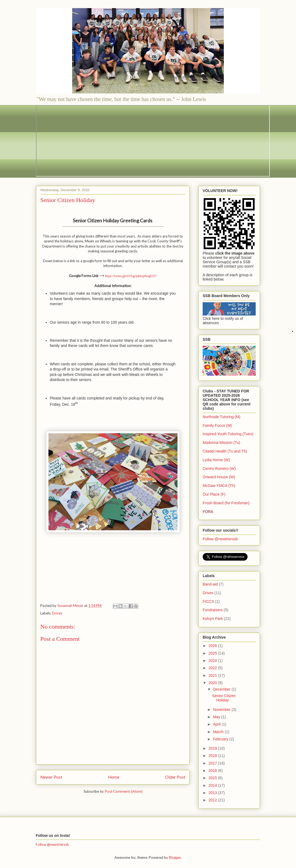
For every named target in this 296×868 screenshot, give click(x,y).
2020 (213, 683)
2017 (213, 763)
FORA (208, 512)
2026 (213, 646)
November (222, 710)
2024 (213, 661)
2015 (213, 778)
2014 (213, 785)
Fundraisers (213, 610)
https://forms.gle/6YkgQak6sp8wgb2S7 (131, 276)
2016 (213, 771)
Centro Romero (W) (219, 469)
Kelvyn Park (213, 619)
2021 (213, 675)
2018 (213, 756)
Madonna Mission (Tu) (221, 443)
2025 (213, 653)
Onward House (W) (219, 477)
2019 (213, 748)
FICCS (208, 602)
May (217, 717)
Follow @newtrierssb (220, 539)
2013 (213, 793)
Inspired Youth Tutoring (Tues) (228, 434)
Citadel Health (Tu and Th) (225, 451)
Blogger (175, 857)
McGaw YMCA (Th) (219, 486)
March (219, 732)
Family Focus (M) (217, 425)
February (221, 739)
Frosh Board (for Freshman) (226, 503)
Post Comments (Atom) (124, 791)
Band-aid (210, 584)
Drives (57, 613)
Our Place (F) (214, 494)
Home (114, 777)
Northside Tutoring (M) (221, 417)
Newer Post (51, 777)
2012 (213, 800)
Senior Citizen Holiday (224, 698)
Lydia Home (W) (216, 460)
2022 (213, 668)
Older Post (175, 777)
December (222, 689)
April (217, 724)
